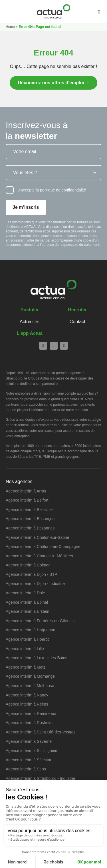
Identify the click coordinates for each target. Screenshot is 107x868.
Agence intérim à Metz (26, 667)
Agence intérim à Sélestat (29, 760)
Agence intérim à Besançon (30, 519)
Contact (77, 322)
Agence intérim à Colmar (28, 565)
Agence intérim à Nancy (27, 695)
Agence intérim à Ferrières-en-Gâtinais (40, 621)
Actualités (30, 322)
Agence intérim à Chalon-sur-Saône (38, 537)
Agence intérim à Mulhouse (30, 686)
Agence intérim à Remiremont (32, 714)
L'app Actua (30, 333)
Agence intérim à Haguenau (31, 630)
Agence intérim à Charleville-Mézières (39, 556)
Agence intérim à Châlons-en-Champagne (43, 547)
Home (10, 27)
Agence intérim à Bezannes (30, 528)
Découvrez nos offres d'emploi (51, 83)
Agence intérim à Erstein (28, 611)
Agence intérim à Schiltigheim (32, 751)
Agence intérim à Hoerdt (27, 639)
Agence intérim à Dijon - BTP (32, 574)
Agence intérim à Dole (25, 593)
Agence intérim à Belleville (29, 510)
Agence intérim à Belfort (27, 500)
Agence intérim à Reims (27, 704)
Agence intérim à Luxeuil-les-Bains (37, 658)
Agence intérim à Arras (26, 491)
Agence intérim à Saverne (29, 741)
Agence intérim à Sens (26, 769)
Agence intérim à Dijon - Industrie (35, 584)
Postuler (30, 310)
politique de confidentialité (63, 190)
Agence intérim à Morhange (30, 676)
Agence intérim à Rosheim (29, 723)
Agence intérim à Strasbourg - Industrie (41, 778)
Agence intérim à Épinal (27, 602)
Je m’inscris (26, 207)
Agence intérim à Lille (25, 649)
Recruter (77, 310)
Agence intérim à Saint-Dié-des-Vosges (41, 732)
